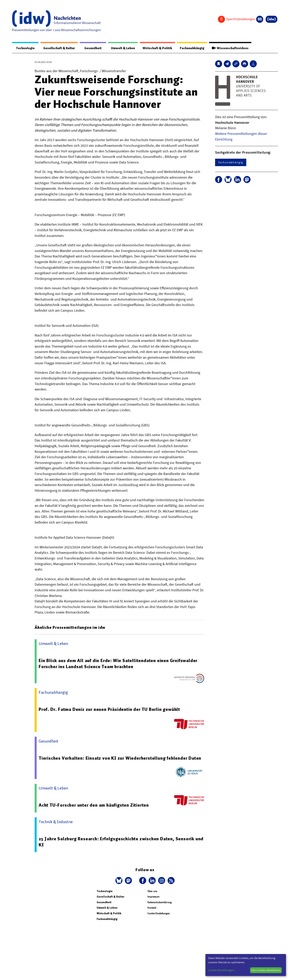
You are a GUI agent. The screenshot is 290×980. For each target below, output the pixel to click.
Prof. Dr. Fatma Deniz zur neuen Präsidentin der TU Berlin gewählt (110, 709)
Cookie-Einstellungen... (222, 970)
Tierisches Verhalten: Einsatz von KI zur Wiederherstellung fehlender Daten (120, 758)
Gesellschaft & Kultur (58, 48)
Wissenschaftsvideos (230, 48)
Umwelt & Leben (120, 48)
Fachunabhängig (191, 48)
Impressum (153, 897)
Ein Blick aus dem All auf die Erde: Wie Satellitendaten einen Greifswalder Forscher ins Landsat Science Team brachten (119, 664)
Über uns (152, 891)
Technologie (25, 48)
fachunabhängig (231, 162)
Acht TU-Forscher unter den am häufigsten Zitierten (94, 805)
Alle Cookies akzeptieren (266, 970)
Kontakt (152, 908)
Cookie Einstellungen (159, 914)
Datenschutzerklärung (159, 902)
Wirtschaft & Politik (156, 48)
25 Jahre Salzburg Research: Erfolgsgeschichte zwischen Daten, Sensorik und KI (117, 842)
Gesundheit (91, 48)
